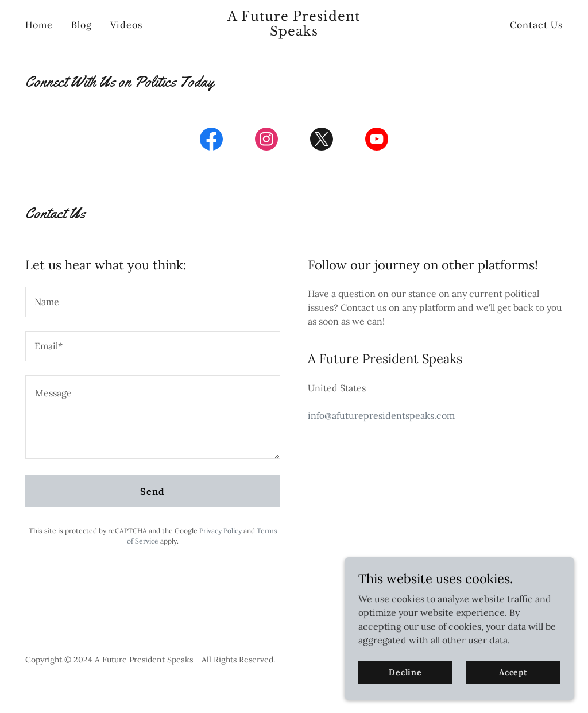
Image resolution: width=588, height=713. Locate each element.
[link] (294, 32)
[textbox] (153, 302)
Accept (513, 672)
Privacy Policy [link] (220, 531)
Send (152, 491)
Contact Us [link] (536, 25)
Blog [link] (82, 25)
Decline (405, 672)
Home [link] (39, 25)
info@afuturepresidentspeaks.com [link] (381, 415)
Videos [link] (126, 25)
